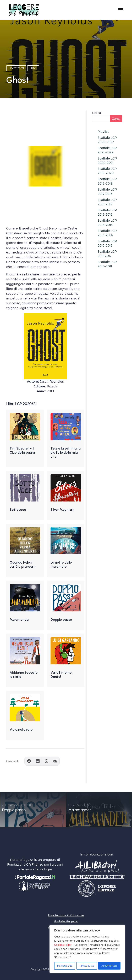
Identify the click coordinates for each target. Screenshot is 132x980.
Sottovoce (18, 510)
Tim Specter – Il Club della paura (22, 450)
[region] (87, 949)
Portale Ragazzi (66, 921)
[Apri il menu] (121, 11)
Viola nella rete (21, 729)
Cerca (97, 113)
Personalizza (65, 966)
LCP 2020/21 (16, 68)
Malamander (20, 619)
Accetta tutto (109, 966)
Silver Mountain (62, 510)
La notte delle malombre (61, 564)
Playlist (103, 132)
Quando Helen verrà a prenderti (23, 564)
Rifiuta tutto (87, 966)
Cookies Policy (63, 945)
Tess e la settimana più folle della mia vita (66, 452)
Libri (33, 68)
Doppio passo (61, 619)
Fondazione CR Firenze (66, 915)
